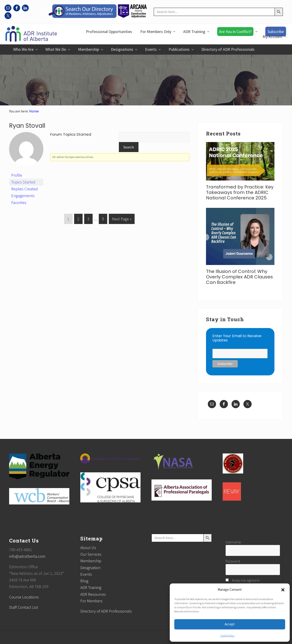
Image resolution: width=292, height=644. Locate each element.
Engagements (23, 196)
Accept (230, 624)
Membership (91, 561)
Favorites (19, 202)
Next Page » (122, 220)
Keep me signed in (246, 580)
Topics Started (23, 182)
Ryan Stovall (27, 126)
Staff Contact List (24, 607)
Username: (234, 542)
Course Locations (24, 597)
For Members (91, 601)
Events (86, 574)
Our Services (91, 554)
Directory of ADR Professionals (106, 611)
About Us (88, 548)
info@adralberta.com (27, 556)
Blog (84, 581)
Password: (233, 561)
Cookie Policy (227, 635)
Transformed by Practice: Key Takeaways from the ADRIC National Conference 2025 (240, 192)
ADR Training (91, 587)
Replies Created (25, 189)
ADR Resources (93, 594)
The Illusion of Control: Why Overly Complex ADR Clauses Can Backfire (239, 277)
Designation (90, 568)
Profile (17, 175)
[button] (283, 590)
